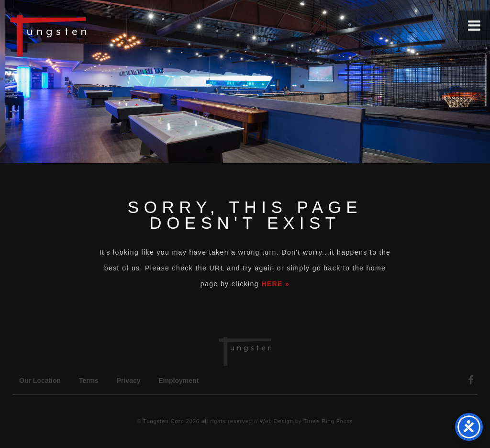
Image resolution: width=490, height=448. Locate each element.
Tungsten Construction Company (81, 35)
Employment (178, 381)
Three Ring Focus (328, 421)
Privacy (129, 381)
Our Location (40, 381)
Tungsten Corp (163, 421)
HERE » (275, 284)
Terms (89, 381)
